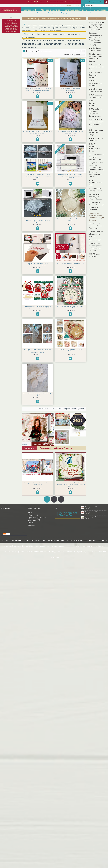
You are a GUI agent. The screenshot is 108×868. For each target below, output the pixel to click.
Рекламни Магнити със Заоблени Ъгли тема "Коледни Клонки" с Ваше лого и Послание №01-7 (70, 485)
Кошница (32, 525)
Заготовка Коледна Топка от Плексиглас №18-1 (70, 220)
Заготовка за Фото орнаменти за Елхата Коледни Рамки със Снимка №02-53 (38, 307)
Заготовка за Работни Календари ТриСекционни (70, 89)
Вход (30, 513)
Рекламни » (30, 448)
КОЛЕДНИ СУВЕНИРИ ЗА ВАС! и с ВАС (68, 514)
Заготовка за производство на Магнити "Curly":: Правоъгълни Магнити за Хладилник (70, 176)
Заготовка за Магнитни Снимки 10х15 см (70, 263)
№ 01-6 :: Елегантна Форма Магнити (96, 83)
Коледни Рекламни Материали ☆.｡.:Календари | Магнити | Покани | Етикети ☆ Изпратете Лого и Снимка (96, 170)
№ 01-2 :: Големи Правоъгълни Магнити (95, 75)
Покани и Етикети (63, 448)
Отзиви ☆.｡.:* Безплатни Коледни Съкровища (96, 226)
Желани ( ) (33, 515)
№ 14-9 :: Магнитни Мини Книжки (95, 183)
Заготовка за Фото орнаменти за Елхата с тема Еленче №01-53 (70, 307)
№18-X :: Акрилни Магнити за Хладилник (96, 132)
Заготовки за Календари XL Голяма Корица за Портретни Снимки (38, 132)
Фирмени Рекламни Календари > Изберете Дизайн (96, 157)
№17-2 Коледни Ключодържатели (95, 190)
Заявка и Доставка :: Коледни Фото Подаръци (96, 234)
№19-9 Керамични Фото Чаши (96, 255)
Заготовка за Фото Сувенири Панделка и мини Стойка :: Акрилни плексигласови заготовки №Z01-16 (38, 351)
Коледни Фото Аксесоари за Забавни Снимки (95, 197)
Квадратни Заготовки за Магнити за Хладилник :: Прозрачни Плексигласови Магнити (38, 176)
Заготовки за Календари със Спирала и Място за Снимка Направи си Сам (38, 89)
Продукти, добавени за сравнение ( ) (37, 519)
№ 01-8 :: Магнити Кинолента (96, 139)
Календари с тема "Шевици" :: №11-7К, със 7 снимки (91, 512)
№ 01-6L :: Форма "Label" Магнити (96, 90)
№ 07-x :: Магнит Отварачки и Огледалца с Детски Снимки (96, 112)
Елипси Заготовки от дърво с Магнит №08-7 (38, 395)
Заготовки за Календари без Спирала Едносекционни (70, 132)
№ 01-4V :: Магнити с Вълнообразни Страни (94, 148)
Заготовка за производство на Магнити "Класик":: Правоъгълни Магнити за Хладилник (38, 220)
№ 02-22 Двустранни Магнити (93, 103)
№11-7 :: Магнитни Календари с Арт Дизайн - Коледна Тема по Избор (96, 26)
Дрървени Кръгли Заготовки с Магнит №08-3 (70, 350)
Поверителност (95, 240)
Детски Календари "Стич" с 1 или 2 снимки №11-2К (91, 517)
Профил (31, 522)
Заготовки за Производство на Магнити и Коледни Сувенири (96, 216)
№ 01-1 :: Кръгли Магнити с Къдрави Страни (96, 67)
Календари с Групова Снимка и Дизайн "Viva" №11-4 (38, 484)
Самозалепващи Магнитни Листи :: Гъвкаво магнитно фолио (38, 264)
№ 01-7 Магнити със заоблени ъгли (96, 96)
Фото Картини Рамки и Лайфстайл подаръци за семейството (96, 206)
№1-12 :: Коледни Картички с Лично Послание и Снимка (96, 57)
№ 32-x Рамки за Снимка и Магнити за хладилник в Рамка (96, 123)
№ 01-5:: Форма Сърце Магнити (95, 49)
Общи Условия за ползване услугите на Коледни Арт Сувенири (96, 247)
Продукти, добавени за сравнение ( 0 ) (42, 51)
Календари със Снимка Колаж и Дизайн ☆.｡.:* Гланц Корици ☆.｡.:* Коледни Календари (95, 39)
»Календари (45, 448)
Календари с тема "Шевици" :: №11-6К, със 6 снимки (91, 507)
